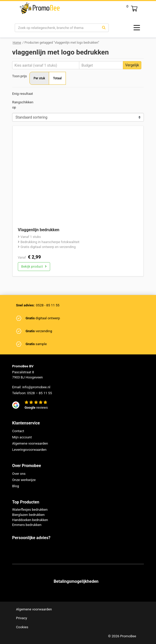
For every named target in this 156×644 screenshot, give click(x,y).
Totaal (57, 78)
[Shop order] (78, 117)
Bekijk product (34, 266)
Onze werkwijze (24, 480)
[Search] (57, 28)
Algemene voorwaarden (30, 443)
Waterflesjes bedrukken (30, 510)
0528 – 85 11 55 (40, 393)
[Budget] (101, 65)
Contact (18, 431)
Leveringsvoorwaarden (29, 450)
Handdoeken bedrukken (30, 520)
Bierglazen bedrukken (28, 515)
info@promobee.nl (36, 387)
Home (17, 43)
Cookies (22, 627)
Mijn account (22, 437)
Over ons (19, 474)
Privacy (22, 618)
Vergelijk (132, 65)
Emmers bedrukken (27, 525)
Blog (15, 486)
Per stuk (39, 78)
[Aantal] (46, 65)
